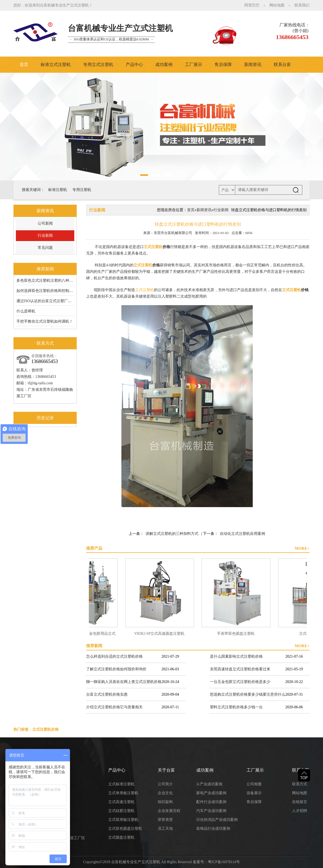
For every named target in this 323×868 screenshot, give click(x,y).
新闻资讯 (253, 65)
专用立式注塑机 (98, 65)
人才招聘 (300, 811)
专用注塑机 (82, 190)
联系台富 (282, 65)
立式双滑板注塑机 (123, 820)
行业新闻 (45, 236)
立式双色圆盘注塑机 (125, 829)
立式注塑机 (153, 247)
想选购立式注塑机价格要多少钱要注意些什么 (248, 694)
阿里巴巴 (252, 5)
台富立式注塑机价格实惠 (107, 694)
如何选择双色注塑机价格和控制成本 (47, 291)
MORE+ (302, 548)
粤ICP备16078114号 (224, 862)
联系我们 (302, 5)
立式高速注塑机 (121, 802)
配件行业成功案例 (211, 802)
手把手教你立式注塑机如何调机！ (45, 321)
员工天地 (165, 829)
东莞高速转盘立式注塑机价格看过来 (240, 669)
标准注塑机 (58, 190)
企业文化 (165, 793)
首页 (24, 65)
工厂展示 (194, 65)
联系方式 (300, 784)
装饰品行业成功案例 (213, 829)
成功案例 (164, 65)
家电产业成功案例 (211, 793)
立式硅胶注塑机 (121, 811)
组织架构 (165, 802)
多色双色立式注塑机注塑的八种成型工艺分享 (54, 280)
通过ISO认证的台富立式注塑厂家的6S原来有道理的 (59, 301)
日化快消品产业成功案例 (217, 820)
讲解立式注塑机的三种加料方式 (172, 534)
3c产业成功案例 (209, 784)
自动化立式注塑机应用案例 (243, 534)
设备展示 (254, 793)
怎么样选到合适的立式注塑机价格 (114, 656)
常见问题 (45, 248)
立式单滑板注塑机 (123, 793)
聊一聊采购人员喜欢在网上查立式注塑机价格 (124, 682)
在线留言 (300, 802)
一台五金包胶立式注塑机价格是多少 (240, 682)
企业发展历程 (169, 811)
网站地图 (277, 5)
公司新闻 (45, 223)
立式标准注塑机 (121, 784)
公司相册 (254, 784)
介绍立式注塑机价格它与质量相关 (114, 707)
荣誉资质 (165, 820)
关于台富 (166, 770)
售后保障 (223, 65)
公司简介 (165, 784)
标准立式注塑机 (56, 65)
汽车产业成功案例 (211, 811)
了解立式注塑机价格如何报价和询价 (116, 669)
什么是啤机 (26, 311)
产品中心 (134, 65)
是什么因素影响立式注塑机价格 (236, 656)
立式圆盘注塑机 (121, 837)
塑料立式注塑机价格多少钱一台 (236, 707)
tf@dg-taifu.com (40, 383)
